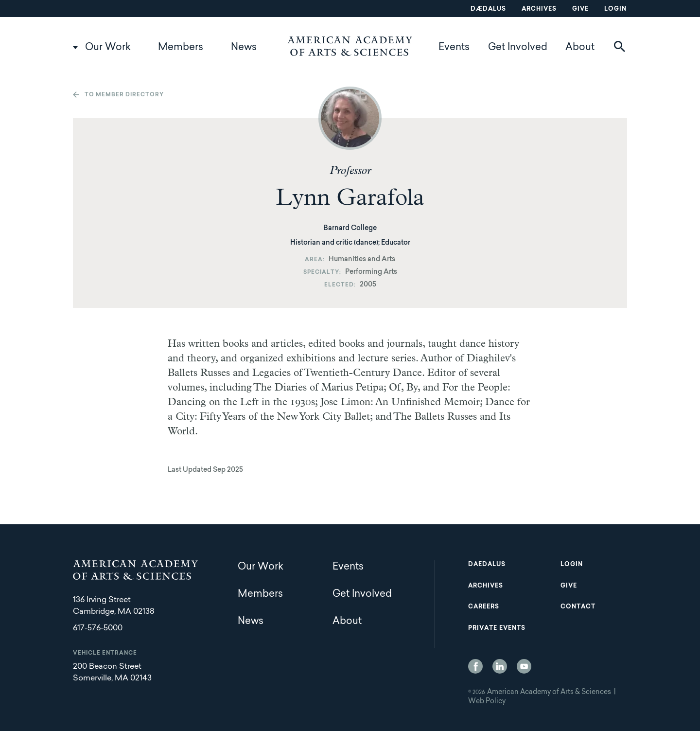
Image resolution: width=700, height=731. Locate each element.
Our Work (108, 48)
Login (615, 9)
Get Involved (518, 48)
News (244, 48)
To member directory (124, 95)
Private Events (497, 628)
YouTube (524, 666)
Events (454, 48)
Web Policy (487, 702)
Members (181, 48)
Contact (578, 607)
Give (580, 9)
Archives (539, 9)
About (580, 48)
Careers (484, 607)
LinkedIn (500, 666)
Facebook (475, 666)
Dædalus (488, 9)
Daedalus (487, 565)
